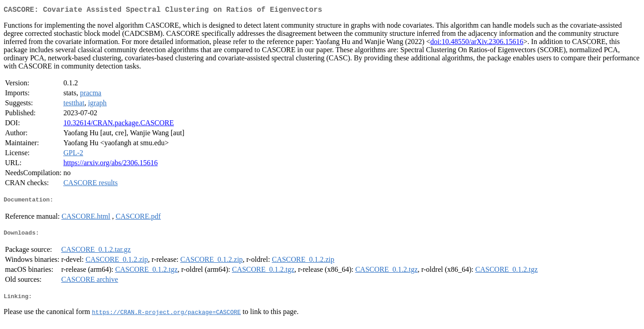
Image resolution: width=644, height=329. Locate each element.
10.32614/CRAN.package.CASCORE (118, 125)
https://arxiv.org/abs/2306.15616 (110, 164)
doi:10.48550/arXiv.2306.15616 (477, 43)
